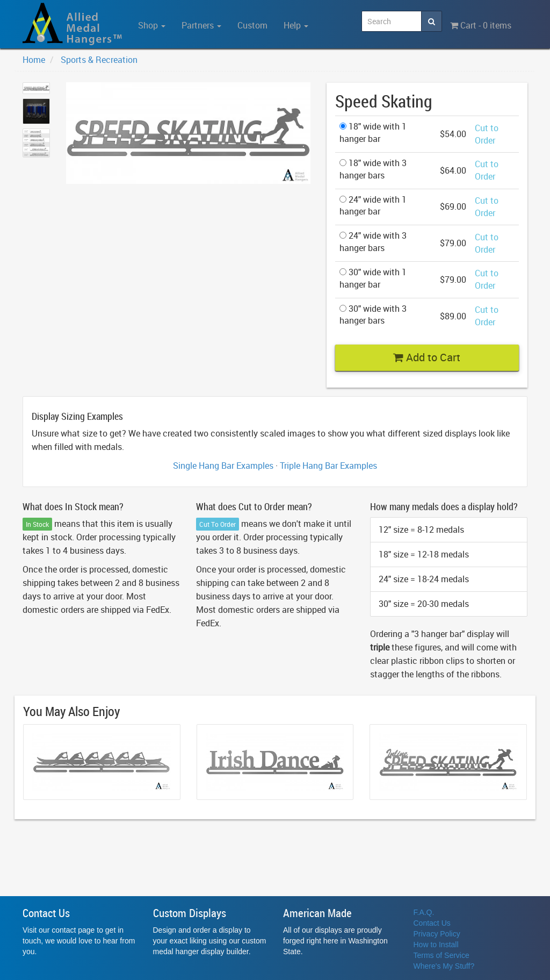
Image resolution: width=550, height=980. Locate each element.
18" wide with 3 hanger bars (373, 169)
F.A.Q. (424, 912)
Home (34, 60)
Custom (252, 25)
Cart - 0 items (481, 25)
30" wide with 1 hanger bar (373, 278)
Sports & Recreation (99, 60)
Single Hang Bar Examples (223, 466)
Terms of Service (442, 955)
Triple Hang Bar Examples (328, 466)
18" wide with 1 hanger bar (373, 133)
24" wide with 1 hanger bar (373, 206)
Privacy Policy (437, 934)
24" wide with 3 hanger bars (373, 242)
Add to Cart (427, 357)
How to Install (436, 945)
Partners (201, 25)
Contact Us (432, 923)
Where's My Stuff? (444, 966)
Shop (152, 25)
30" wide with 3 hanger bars (373, 315)
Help (296, 25)
